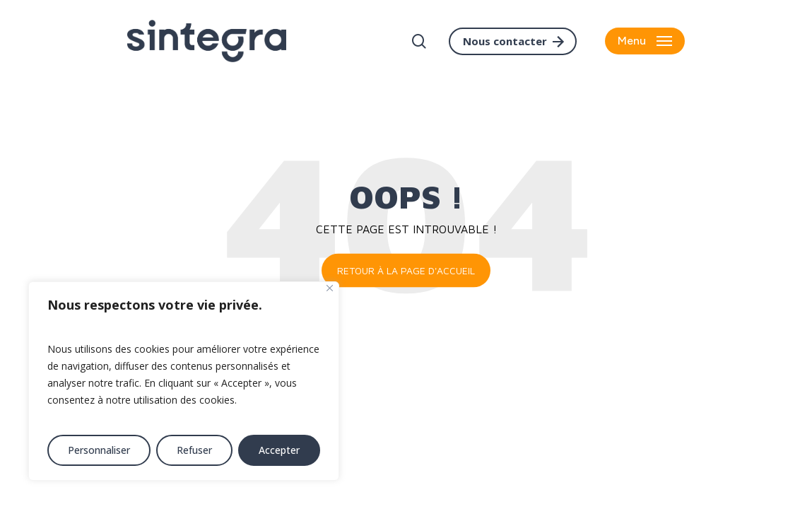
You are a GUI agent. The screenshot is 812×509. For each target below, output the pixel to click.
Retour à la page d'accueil (406, 270)
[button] (645, 41)
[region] (184, 381)
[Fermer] (330, 288)
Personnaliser (99, 450)
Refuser (194, 450)
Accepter (279, 450)
